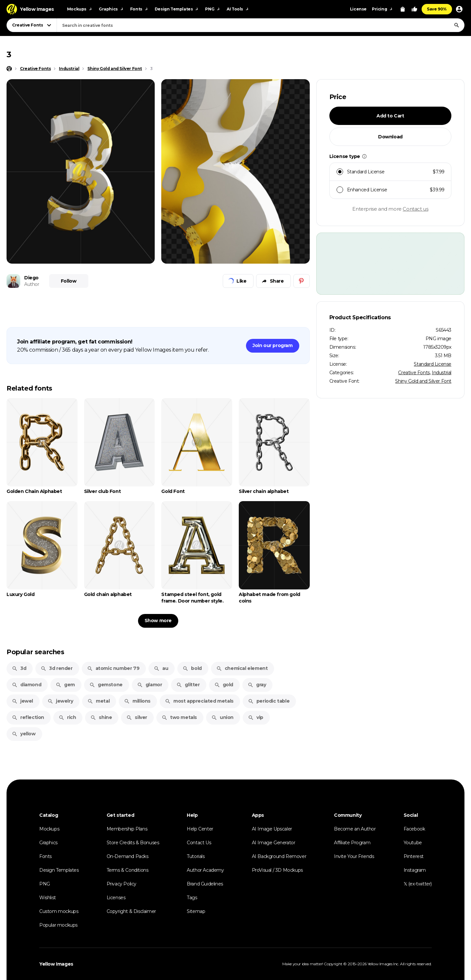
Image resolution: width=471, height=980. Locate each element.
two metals (179, 717)
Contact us (415, 209)
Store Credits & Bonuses (133, 843)
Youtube (413, 843)
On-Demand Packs (128, 856)
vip (256, 717)
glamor (150, 685)
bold (192, 668)
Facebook (414, 829)
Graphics (48, 843)
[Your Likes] (414, 9)
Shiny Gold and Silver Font (423, 381)
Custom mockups (59, 911)
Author (32, 284)
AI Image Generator (274, 843)
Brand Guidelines (205, 884)
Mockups (49, 829)
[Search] (457, 25)
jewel (22, 701)
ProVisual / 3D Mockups (277, 870)
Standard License (433, 364)
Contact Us (199, 843)
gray (257, 685)
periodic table (269, 701)
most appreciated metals (199, 701)
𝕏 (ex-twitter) (418, 884)
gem (65, 685)
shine (101, 717)
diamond (26, 685)
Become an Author (355, 829)
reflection (28, 717)
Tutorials (196, 856)
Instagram (415, 870)
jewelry (60, 701)
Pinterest (414, 856)
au (161, 668)
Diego (31, 278)
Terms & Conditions (128, 870)
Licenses (116, 898)
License (358, 9)
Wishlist (48, 898)
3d (19, 668)
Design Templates (59, 870)
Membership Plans (127, 829)
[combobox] (261, 25)
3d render (56, 668)
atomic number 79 (113, 668)
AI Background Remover (279, 856)
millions (137, 701)
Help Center (200, 829)
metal (98, 701)
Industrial (442, 373)
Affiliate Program (352, 843)
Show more (158, 621)
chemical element (242, 668)
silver (137, 717)
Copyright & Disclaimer (131, 911)
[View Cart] (403, 9)
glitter (188, 685)
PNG (45, 884)
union (222, 717)
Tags (192, 898)
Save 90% (437, 9)
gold (224, 685)
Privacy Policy (122, 884)
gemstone (106, 685)
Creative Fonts (414, 373)
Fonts (45, 856)
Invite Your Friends (354, 856)
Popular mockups (58, 925)
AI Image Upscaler (272, 829)
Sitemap (196, 911)
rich (67, 717)
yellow (24, 734)
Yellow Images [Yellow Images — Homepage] (56, 964)
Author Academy (205, 870)
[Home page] (9, 69)
